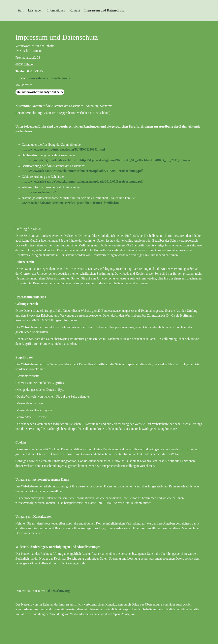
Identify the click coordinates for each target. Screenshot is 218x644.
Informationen (56, 10)
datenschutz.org (59, 591)
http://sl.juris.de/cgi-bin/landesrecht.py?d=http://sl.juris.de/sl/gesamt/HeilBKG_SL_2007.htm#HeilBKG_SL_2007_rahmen (106, 160)
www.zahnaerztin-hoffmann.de (50, 78)
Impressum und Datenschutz (104, 10)
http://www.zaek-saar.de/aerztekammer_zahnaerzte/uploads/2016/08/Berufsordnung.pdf (82, 171)
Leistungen (35, 10)
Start (21, 10)
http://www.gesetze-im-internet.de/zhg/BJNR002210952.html (63, 149)
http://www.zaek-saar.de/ (39, 192)
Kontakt (75, 10)
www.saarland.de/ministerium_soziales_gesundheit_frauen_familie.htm (71, 203)
